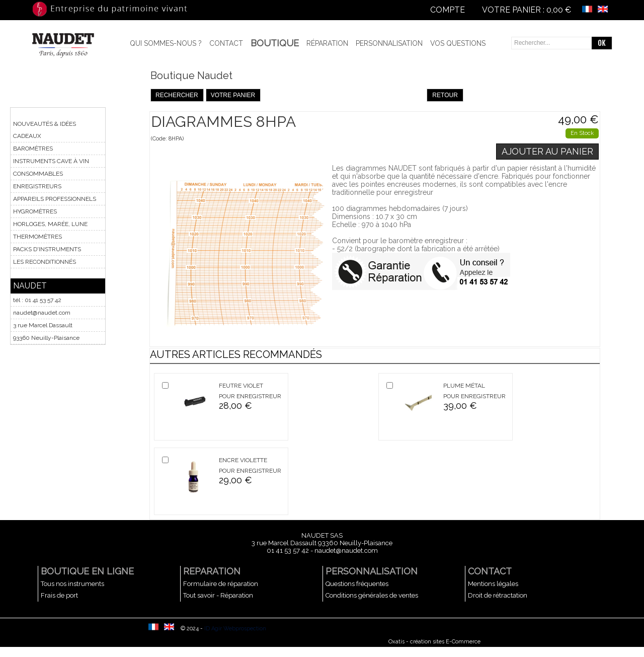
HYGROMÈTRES (35, 211)
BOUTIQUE (275, 43)
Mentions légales (493, 584)
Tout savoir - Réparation (218, 595)
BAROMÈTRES (33, 149)
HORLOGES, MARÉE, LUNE (50, 224)
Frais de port (59, 595)
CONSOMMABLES (38, 174)
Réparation (327, 43)
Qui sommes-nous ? (166, 43)
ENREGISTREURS (37, 186)
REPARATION (212, 571)
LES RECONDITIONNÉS (45, 262)
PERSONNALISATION (372, 571)
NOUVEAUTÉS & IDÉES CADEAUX (45, 130)
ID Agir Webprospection (235, 629)
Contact (226, 43)
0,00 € (559, 10)
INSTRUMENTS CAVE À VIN (51, 161)
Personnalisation (389, 43)
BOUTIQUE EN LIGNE (87, 571)
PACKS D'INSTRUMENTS (47, 249)
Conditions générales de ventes (372, 595)
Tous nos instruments (72, 584)
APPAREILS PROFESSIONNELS (55, 199)
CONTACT (490, 571)
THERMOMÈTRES (37, 237)
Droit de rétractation (498, 595)
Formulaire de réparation (221, 584)
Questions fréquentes (357, 584)
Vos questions (458, 43)
